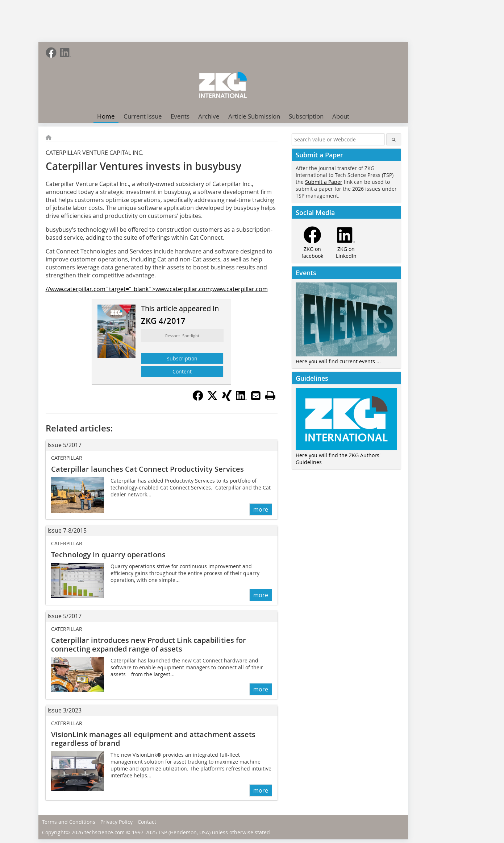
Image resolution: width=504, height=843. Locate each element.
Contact (147, 822)
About (341, 116)
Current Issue (143, 116)
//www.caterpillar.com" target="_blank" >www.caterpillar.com (128, 289)
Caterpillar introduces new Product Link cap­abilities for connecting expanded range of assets (149, 644)
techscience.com (105, 832)
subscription (182, 358)
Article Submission (254, 116)
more (261, 509)
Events (180, 116)
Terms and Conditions (69, 822)
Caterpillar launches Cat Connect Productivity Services (147, 469)
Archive (209, 116)
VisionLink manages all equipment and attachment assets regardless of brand (153, 739)
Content (182, 371)
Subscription (306, 116)
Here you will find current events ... (338, 361)
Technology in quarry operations (108, 555)
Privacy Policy (116, 822)
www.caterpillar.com (240, 289)
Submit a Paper (324, 182)
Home (106, 116)
